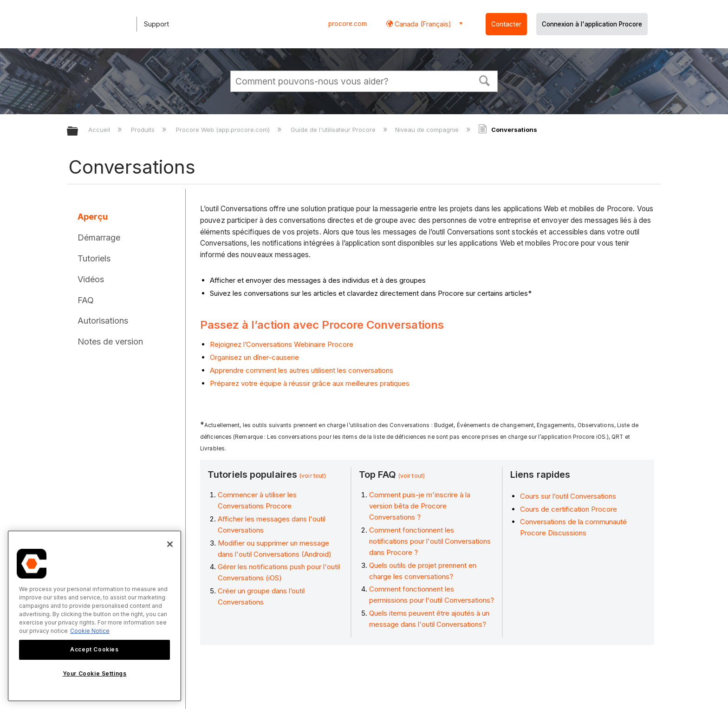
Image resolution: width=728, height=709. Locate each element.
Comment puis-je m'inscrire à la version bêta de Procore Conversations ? (420, 506)
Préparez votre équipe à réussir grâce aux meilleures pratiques (310, 383)
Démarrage (99, 237)
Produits (144, 130)
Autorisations (103, 321)
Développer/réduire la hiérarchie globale (78, 132)
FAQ (86, 300)
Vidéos (91, 279)
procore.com (348, 24)
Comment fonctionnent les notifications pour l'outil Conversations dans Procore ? (430, 541)
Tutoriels (94, 258)
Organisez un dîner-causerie (254, 357)
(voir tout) (313, 476)
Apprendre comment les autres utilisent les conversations (302, 370)
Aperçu (93, 217)
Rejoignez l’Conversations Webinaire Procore (282, 344)
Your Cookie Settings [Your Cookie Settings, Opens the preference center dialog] (95, 673)
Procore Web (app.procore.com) (224, 130)
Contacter (506, 24)
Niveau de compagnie (428, 130)
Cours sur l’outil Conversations (568, 496)
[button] (485, 80)
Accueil (100, 130)
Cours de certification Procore (569, 509)
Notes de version (110, 341)
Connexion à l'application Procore (592, 24)
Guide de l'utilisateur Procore (334, 130)
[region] (94, 616)
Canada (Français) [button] (422, 24)
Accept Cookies (94, 649)
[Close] (170, 544)
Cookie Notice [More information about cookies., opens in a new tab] (90, 631)
